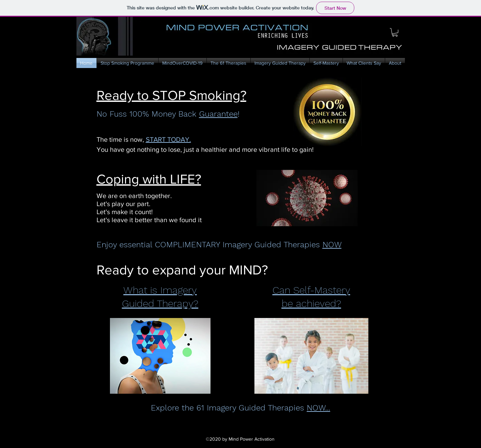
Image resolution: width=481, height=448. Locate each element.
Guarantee (218, 114)
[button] (395, 32)
